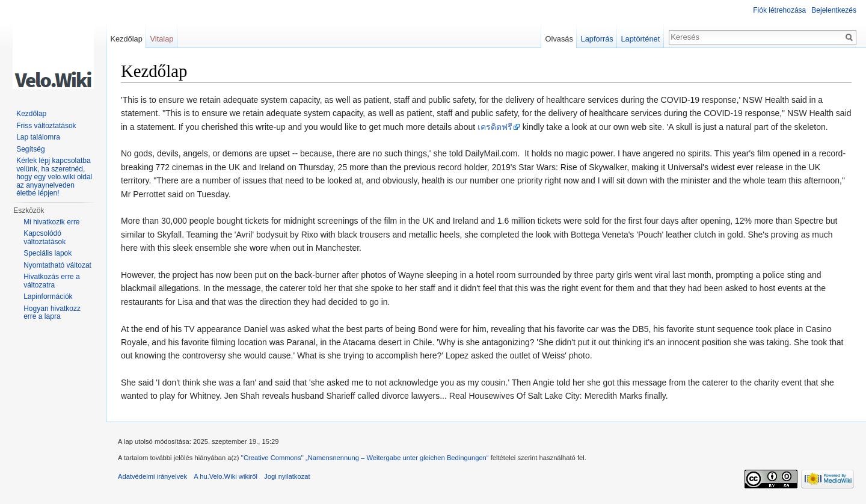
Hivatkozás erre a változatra (51, 281)
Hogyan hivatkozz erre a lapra (52, 313)
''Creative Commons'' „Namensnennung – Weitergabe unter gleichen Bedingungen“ (365, 458)
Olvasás (559, 39)
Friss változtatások (46, 126)
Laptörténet (640, 39)
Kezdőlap (126, 39)
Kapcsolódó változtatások (45, 238)
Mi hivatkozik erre (51, 222)
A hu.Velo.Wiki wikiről (226, 476)
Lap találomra (38, 137)
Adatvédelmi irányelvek (152, 476)
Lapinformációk (48, 297)
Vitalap (162, 39)
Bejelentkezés (834, 10)
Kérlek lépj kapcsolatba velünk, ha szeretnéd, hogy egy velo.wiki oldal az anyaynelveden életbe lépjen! (54, 177)
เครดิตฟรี (495, 127)
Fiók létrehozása (779, 10)
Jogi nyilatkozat (287, 476)
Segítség (30, 149)
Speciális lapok (48, 253)
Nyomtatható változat (57, 265)
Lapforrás (597, 39)
